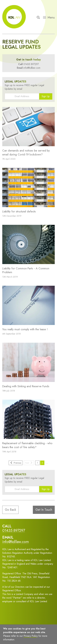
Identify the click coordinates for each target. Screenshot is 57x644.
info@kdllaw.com (32, 68)
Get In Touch (44, 510)
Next (29, 463)
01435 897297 (31, 64)
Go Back (10, 510)
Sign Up (46, 96)
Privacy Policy (31, 636)
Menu (49, 18)
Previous (16, 463)
